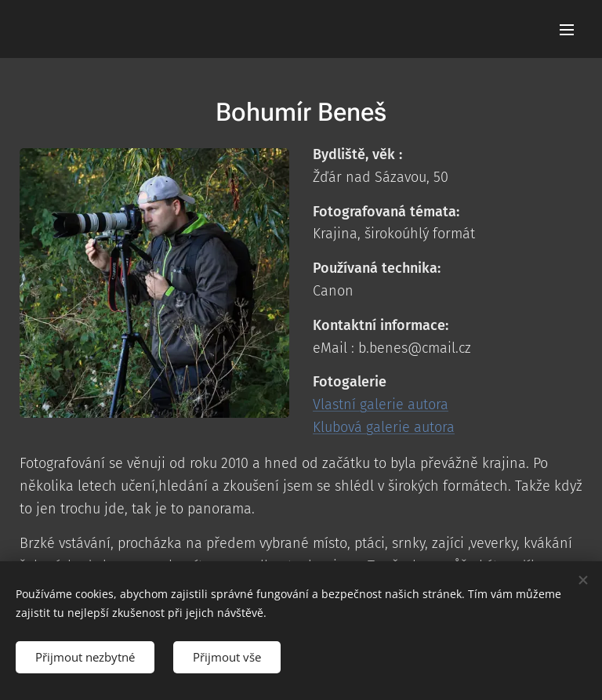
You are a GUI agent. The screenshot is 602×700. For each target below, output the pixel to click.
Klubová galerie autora (384, 427)
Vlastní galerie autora (381, 404)
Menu (567, 30)
